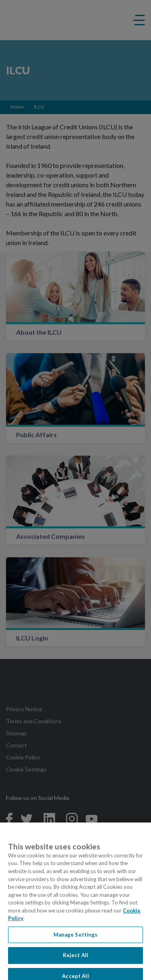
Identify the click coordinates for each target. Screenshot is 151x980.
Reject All (75, 958)
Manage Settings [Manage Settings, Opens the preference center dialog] (76, 938)
